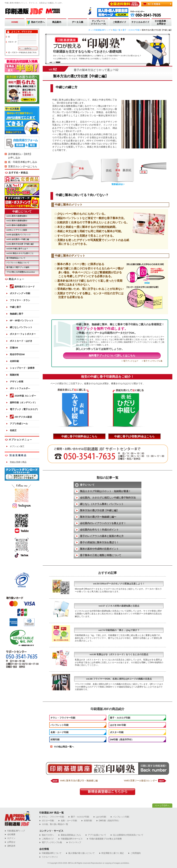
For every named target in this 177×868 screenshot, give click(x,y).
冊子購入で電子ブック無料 (18, 267)
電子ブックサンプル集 (51, 842)
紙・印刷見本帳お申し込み (23, 162)
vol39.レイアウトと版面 (17, 230)
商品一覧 (117, 30)
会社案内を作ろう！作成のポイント (99, 530)
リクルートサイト (49, 857)
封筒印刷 (55, 740)
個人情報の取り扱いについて (80, 853)
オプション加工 (17, 446)
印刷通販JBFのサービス (70, 839)
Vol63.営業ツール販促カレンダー (141, 781)
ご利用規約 (134, 853)
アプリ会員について (96, 835)
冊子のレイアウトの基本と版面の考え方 (102, 536)
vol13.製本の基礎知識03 (17, 225)
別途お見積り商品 (18, 462)
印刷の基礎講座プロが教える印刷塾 (104, 839)
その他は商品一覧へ (64, 747)
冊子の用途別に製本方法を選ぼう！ (99, 542)
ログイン (10, 838)
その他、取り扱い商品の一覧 (54, 824)
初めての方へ (38, 22)
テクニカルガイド (140, 22)
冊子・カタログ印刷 (131, 30)
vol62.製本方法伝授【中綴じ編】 (20, 244)
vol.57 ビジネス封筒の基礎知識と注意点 (119, 606)
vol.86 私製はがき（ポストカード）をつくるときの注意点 (119, 654)
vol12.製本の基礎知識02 (17, 221)
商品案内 (57, 22)
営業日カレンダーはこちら (23, 166)
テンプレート (98, 22)
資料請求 (10, 846)
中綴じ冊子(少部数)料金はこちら (135, 436)
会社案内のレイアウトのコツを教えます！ (103, 523)
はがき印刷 (100, 817)
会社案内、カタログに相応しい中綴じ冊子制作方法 (108, 498)
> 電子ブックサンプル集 (152, 361)
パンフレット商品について (18, 263)
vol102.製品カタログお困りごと (20, 253)
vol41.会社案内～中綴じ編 (18, 239)
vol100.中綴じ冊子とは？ (17, 249)
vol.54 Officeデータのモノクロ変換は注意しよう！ (119, 584)
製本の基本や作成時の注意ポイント (99, 549)
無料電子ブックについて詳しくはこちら (112, 355)
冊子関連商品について (16, 258)
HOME (15, 22)
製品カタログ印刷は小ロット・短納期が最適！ (105, 491)
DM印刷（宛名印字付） (122, 740)
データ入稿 (78, 22)
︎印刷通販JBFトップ (15, 831)
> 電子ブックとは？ (130, 361)
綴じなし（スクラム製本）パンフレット (102, 504)
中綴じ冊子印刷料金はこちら (79, 436)
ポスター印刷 (117, 732)
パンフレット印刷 (59, 725)
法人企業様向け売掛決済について (127, 835)
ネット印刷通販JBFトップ (100, 30)
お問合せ (10, 842)
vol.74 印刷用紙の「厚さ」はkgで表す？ (119, 630)
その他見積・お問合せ (161, 22)
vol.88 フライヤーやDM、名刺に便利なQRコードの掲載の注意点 (119, 679)
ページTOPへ (162, 806)
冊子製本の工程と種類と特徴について (101, 555)
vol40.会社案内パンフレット (19, 235)
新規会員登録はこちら (70, 835)
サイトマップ (74, 842)
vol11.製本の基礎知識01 (17, 216)
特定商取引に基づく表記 (111, 853)
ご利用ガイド (119, 22)
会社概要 (10, 835)
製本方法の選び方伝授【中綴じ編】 (99, 510)
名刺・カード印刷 (59, 732)
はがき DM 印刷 (118, 725)
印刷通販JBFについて (50, 853)
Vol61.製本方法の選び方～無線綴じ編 (79, 781)
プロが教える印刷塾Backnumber (21, 272)
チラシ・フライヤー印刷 (63, 718)
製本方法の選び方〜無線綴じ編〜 (98, 517)
